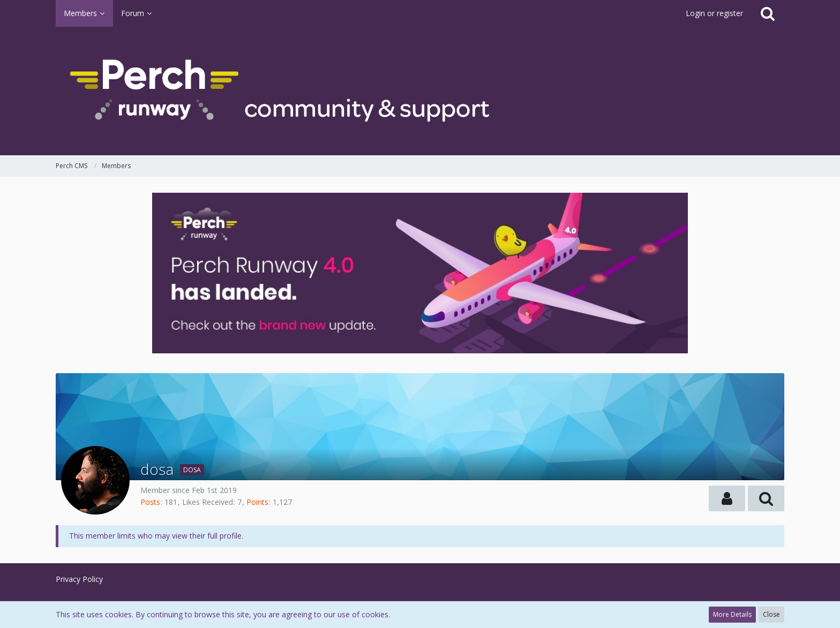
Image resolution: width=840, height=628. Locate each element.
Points (257, 502)
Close (771, 614)
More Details (732, 614)
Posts (150, 502)
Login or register (714, 13)
